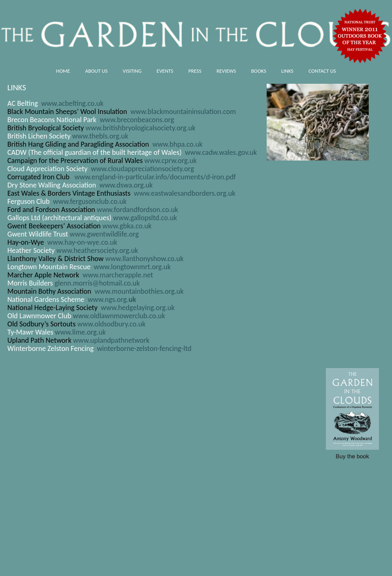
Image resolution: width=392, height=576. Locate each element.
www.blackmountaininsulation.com (183, 112)
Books (259, 71)
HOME (63, 71)
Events (165, 71)
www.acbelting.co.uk (72, 103)
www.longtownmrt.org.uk (132, 267)
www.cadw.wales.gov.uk (221, 152)
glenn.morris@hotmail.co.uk (97, 283)
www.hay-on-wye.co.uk (82, 242)
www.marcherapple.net (118, 275)
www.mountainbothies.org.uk (139, 291)
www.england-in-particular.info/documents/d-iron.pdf (155, 177)
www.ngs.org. (112, 299)
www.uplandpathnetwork (111, 340)
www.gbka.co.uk (127, 226)
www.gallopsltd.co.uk (145, 218)
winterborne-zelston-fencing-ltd (143, 348)
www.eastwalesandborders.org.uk (185, 193)
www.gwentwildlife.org (104, 234)
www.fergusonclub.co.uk (90, 201)
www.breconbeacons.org (137, 120)
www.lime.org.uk (80, 332)
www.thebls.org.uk (100, 136)
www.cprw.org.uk (171, 161)
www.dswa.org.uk (126, 185)
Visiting (132, 71)
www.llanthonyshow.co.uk (145, 259)
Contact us (322, 71)
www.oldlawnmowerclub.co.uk (119, 316)
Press (195, 71)
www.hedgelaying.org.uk (138, 308)
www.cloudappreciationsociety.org (142, 169)
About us (96, 71)
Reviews (226, 71)
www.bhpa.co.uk (177, 144)
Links (287, 71)
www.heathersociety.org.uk (97, 250)
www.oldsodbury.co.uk (111, 324)
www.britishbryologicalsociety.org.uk (141, 128)
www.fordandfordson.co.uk (137, 210)
